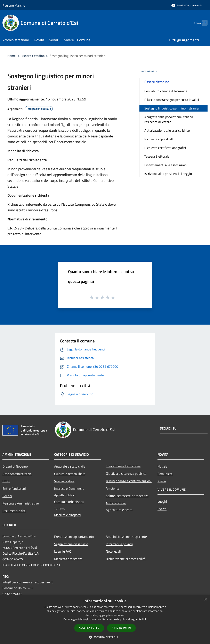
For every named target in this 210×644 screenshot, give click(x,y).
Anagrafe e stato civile (70, 466)
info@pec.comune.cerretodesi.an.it (28, 582)
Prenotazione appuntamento (74, 537)
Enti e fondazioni (14, 488)
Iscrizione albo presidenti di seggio (168, 174)
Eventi (162, 509)
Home (11, 56)
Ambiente (113, 488)
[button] (105, 637)
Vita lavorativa (64, 481)
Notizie (162, 466)
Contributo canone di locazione (166, 91)
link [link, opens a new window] (144, 619)
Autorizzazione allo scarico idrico (167, 130)
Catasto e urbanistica (69, 502)
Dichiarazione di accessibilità (126, 559)
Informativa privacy (119, 544)
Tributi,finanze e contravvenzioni (129, 481)
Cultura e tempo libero (70, 474)
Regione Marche (14, 5)
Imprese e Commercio (69, 488)
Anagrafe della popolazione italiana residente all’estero (169, 119)
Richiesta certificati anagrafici (165, 148)
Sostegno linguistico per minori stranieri (172, 108)
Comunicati (165, 474)
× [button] (205, 599)
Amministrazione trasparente (126, 537)
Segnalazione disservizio (71, 544)
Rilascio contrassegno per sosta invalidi (172, 100)
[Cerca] (203, 23)
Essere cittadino (33, 56)
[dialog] (105, 619)
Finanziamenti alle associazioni (166, 165)
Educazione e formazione (123, 466)
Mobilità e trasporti (67, 515)
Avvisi (162, 481)
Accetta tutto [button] (89, 628)
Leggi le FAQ (63, 551)
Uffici (6, 481)
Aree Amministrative (17, 474)
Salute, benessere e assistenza (127, 496)
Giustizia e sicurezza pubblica (126, 473)
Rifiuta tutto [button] (122, 628)
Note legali (113, 551)
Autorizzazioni (116, 503)
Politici (7, 496)
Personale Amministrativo (21, 503)
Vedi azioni (150, 71)
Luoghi (162, 501)
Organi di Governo (15, 466)
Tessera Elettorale (157, 156)
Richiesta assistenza (68, 559)
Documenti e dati (14, 511)
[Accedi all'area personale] (187, 5)
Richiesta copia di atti (159, 139)
